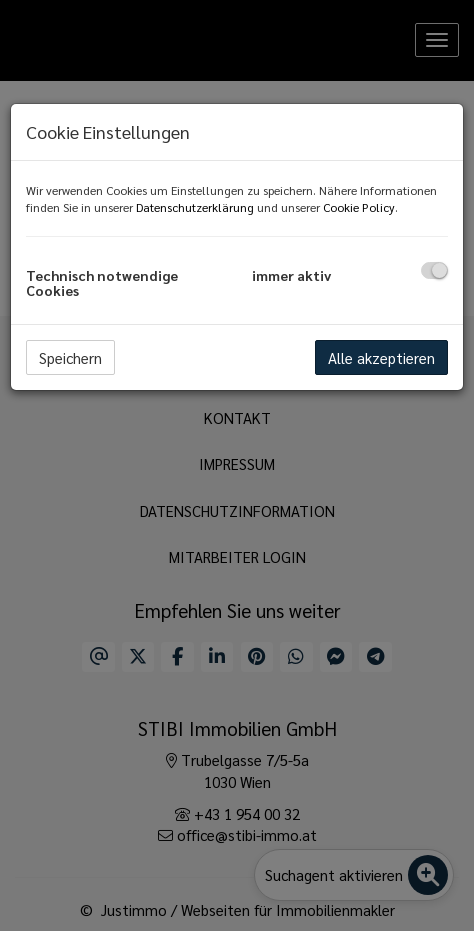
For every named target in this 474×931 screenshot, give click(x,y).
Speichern (70, 357)
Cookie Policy (359, 207)
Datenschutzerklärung (195, 207)
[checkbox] (434, 270)
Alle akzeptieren (381, 357)
